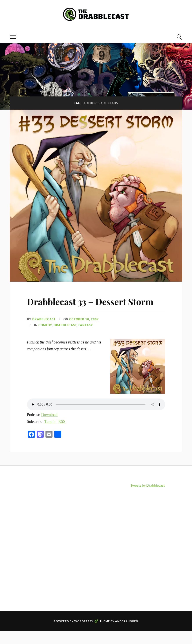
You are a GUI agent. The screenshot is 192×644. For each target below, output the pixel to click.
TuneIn (50, 434)
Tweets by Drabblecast (148, 498)
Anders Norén (127, 634)
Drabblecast (44, 332)
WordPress (83, 634)
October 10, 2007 (84, 332)
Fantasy (86, 338)
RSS (62, 434)
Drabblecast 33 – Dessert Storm (82, 307)
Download (49, 427)
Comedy (45, 338)
